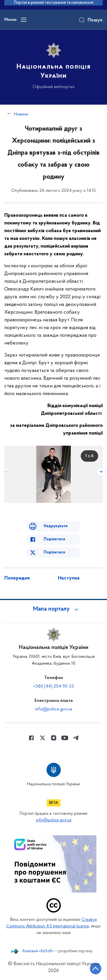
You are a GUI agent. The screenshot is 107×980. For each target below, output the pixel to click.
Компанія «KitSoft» (38, 951)
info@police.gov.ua (54, 709)
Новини (21, 114)
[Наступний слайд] (101, 472)
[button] (54, 609)
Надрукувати (56, 526)
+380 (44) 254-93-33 (54, 686)
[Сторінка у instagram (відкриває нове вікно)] (54, 738)
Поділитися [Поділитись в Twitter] (54, 552)
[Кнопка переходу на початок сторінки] (96, 969)
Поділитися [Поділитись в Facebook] (54, 539)
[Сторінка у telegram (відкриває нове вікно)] (76, 738)
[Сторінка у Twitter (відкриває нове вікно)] (43, 738)
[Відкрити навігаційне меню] (24, 20)
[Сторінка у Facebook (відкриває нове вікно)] (31, 738)
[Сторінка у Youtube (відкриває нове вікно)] (65, 738)
